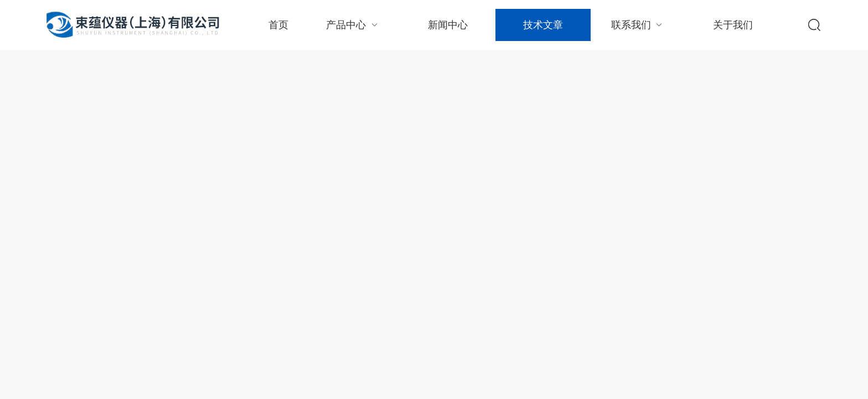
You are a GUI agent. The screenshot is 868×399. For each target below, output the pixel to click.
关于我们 (733, 25)
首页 (278, 25)
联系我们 (638, 25)
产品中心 (353, 25)
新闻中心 (448, 25)
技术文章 (543, 25)
